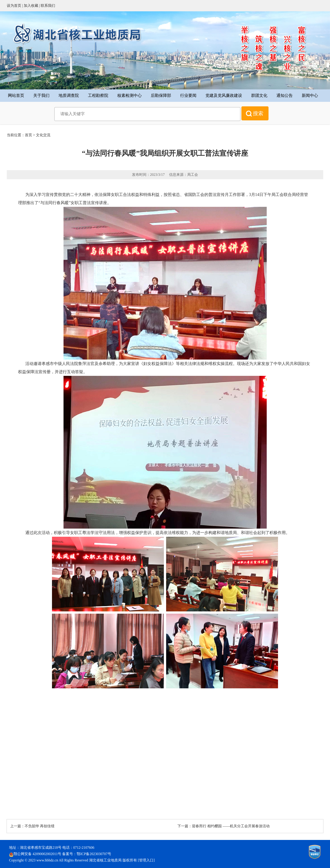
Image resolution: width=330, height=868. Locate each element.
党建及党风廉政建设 (224, 95)
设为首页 (14, 6)
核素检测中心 (130, 95)
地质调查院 (69, 95)
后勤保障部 (161, 95)
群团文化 (259, 95)
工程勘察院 (98, 95)
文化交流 (43, 135)
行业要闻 (188, 95)
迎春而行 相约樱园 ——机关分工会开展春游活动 (231, 826)
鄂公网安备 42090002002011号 (37, 854)
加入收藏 (31, 6)
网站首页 (16, 95)
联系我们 (48, 6)
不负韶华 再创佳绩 (40, 826)
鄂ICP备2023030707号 (94, 854)
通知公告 (285, 95)
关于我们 (41, 95)
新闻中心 (310, 95)
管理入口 (146, 860)
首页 (28, 135)
